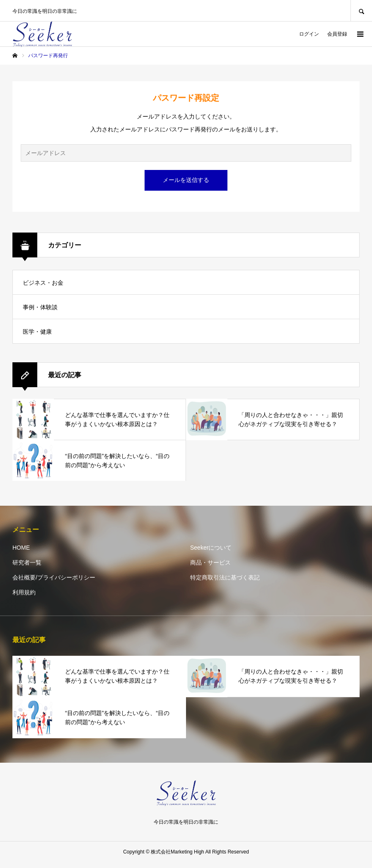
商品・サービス (210, 563)
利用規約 (24, 592)
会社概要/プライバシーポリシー (54, 577)
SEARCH (361, 11)
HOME (21, 548)
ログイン (309, 34)
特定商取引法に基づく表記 (225, 577)
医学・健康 (37, 332)
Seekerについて (211, 548)
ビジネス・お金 (43, 283)
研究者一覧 (27, 563)
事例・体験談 (40, 307)
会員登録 (337, 34)
